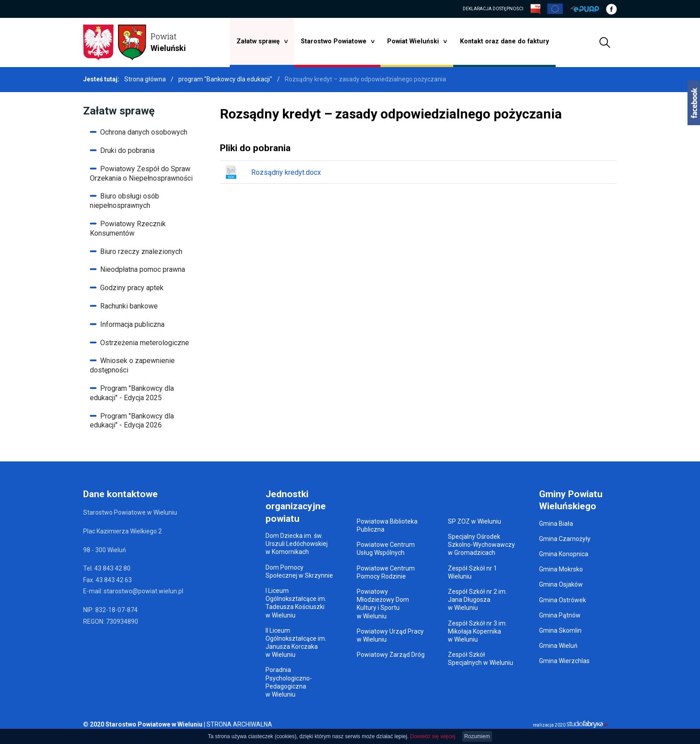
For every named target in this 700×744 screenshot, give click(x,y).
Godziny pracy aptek (132, 288)
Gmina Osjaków (561, 584)
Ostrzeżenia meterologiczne (145, 343)
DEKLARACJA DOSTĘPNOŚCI (493, 9)
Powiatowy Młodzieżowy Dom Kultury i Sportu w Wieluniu (383, 604)
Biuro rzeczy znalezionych (141, 252)
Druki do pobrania (127, 150)
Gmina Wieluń (558, 646)
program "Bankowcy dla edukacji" (226, 79)
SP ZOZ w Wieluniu (474, 521)
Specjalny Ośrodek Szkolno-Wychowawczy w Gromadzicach (481, 545)
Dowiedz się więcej (432, 736)
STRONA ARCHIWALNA (239, 724)
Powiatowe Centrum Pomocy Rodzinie (386, 572)
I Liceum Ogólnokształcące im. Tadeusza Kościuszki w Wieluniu (296, 603)
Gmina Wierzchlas (564, 661)
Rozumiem (477, 736)
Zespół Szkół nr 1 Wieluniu (472, 572)
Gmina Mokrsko (561, 569)
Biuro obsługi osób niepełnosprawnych (124, 201)
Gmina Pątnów (560, 615)
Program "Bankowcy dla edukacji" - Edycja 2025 (132, 393)
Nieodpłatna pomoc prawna (143, 269)
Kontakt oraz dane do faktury (503, 41)
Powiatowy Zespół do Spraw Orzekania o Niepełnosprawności (141, 173)
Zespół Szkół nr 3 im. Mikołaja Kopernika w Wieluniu (477, 631)
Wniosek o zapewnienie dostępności (132, 365)
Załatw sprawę (261, 41)
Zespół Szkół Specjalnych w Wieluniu (481, 659)
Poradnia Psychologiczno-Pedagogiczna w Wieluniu (289, 682)
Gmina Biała (556, 524)
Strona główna (145, 79)
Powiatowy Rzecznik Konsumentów (128, 228)
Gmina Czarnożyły (565, 539)
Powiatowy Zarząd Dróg (391, 655)
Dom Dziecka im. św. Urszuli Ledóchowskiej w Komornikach (297, 544)
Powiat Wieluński (414, 41)
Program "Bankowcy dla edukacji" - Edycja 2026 (132, 421)
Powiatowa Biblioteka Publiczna (387, 525)
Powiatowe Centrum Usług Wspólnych (386, 549)
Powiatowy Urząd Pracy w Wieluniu (390, 635)
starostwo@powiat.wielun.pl (143, 591)
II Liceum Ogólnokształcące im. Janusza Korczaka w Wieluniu (296, 643)
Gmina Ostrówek (563, 600)
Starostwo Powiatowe (335, 41)
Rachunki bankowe (129, 306)
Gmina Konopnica (564, 554)
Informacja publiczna (132, 324)
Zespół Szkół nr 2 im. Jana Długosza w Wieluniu (477, 600)
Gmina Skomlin (560, 630)
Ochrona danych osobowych (144, 132)
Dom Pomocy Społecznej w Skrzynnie (299, 571)
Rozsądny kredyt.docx (273, 172)
